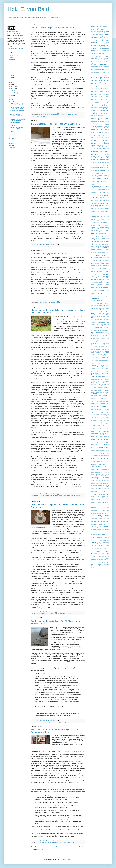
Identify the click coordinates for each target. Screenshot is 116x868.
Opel (97, 357)
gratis (98, 549)
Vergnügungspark (105, 501)
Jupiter (105, 243)
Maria (107, 302)
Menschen (93, 310)
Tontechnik (104, 484)
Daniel (101, 123)
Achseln (102, 30)
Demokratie (94, 126)
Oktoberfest (106, 356)
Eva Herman (105, 155)
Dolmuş (98, 137)
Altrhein (107, 39)
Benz (92, 76)
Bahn (42, 303)
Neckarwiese (94, 338)
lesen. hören (103, 552)
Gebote (107, 185)
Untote (92, 495)
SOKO (105, 413)
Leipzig (107, 284)
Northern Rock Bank (100, 350)
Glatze (107, 199)
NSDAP (92, 327)
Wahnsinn (106, 515)
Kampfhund (93, 246)
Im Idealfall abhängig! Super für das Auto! (50, 254)
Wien (103, 528)
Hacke (92, 208)
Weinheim (97, 523)
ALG (102, 26)
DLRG (105, 120)
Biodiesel (107, 82)
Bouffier (40, 115)
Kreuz (95, 273)
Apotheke (106, 45)
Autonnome (106, 58)
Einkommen (93, 144)
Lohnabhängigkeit (105, 287)
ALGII (107, 26)
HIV (105, 207)
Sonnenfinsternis (94, 444)
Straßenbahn (35, 497)
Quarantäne (98, 386)
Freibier (103, 170)
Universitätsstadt (94, 491)
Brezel (104, 95)
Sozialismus (69, 842)
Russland (106, 411)
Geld (107, 186)
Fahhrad (53, 495)
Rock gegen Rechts (104, 405)
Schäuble (93, 430)
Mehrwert (107, 307)
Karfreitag (93, 249)
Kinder (97, 256)
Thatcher (107, 479)
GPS (108, 182)
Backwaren (104, 63)
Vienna (92, 512)
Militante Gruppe (101, 315)
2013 (11, 80)
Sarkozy (107, 416)
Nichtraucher (94, 343)
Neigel (97, 340)
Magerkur (107, 294)
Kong (107, 267)
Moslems (97, 320)
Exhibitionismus (94, 156)
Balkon (107, 68)
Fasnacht (93, 161)
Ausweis (92, 58)
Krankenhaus (54, 246)
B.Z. (105, 60)
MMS (105, 292)
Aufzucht (101, 55)
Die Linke (102, 132)
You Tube (93, 538)
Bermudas (106, 77)
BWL (107, 61)
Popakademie (105, 376)
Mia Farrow (98, 312)
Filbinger (104, 166)
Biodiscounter (94, 84)
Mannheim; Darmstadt (104, 299)
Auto (40, 303)
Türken (92, 488)
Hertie (98, 219)
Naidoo (101, 329)
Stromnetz (106, 465)
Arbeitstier (99, 52)
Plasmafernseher (105, 373)
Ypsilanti (97, 538)
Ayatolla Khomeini (100, 60)
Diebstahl (107, 133)
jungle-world (12, 59)
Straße (92, 465)
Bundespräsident (104, 99)
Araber (95, 47)
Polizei (97, 376)
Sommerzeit (93, 443)
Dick (108, 131)
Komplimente (98, 267)
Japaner (102, 235)
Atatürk (107, 53)
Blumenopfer (93, 88)
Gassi (101, 183)
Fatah (103, 161)
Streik (103, 465)
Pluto (105, 375)
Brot (102, 96)
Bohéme (107, 90)
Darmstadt (106, 123)
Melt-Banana (102, 308)
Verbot (102, 498)
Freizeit (107, 172)
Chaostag (93, 112)
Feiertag (99, 163)
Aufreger (96, 55)
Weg (104, 520)
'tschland (93, 26)
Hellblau (101, 218)
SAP (95, 413)
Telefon (69, 614)
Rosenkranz (102, 408)
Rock (99, 405)
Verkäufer (106, 503)
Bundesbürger (94, 99)
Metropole (93, 312)
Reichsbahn (93, 398)
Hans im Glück (103, 211)
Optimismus (93, 359)
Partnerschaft (93, 365)
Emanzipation (97, 145)
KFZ (65, 495)
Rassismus (106, 391)
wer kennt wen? (98, 561)
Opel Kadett (102, 357)
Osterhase (96, 361)
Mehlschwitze (102, 307)
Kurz (99, 278)
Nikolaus (92, 345)
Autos (92, 60)
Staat (92, 455)
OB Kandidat (106, 351)
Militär (107, 315)
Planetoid (97, 373)
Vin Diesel (100, 512)
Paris (107, 362)
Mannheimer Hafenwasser (96, 301)
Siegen (101, 436)
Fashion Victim (105, 159)
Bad (108, 63)
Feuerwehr (93, 166)
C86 (96, 106)
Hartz (96, 213)
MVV (94, 294)
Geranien (93, 191)
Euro (92, 155)
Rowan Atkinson (94, 410)
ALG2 (104, 27)
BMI (99, 61)
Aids (92, 33)
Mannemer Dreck (103, 297)
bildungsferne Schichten (96, 544)
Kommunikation (47, 614)
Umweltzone (106, 488)
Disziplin (99, 136)
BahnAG (102, 66)
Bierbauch (95, 80)
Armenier (104, 52)
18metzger (12, 63)
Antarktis (99, 44)
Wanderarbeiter (94, 518)
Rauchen (102, 392)
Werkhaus (107, 525)
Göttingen (93, 207)
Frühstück (93, 177)
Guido (96, 205)
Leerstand (106, 283)
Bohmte (103, 90)
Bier (92, 80)
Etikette (107, 153)
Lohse (92, 289)
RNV (102, 388)
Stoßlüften (96, 463)
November (13, 88)
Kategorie (103, 253)
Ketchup (92, 256)
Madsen (103, 294)
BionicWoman (94, 85)
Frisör (96, 175)
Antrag (99, 45)
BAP (108, 60)
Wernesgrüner (94, 526)
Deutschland (100, 131)
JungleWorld (94, 243)
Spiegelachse (93, 452)
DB (97, 120)
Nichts (98, 343)
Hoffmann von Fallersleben (99, 223)
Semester (102, 433)
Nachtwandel (93, 329)
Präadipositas (106, 383)
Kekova (107, 254)
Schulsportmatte (94, 425)
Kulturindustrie (99, 275)
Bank (103, 69)
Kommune (93, 265)
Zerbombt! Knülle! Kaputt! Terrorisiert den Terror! (53, 27)
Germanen (106, 191)
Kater (107, 253)
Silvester (97, 438)
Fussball (107, 177)
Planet (92, 373)
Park (92, 364)
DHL (102, 120)
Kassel (107, 251)
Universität (106, 490)
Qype (95, 388)
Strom (39, 497)
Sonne (107, 443)
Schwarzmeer (94, 427)
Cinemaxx (99, 115)
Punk (102, 384)
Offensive (93, 356)
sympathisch (93, 560)
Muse (104, 321)
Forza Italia (41, 842)
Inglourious (93, 232)
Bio (103, 82)
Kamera (107, 245)
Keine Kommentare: (51, 113)
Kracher (95, 272)
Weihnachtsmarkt (105, 522)
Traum (104, 485)
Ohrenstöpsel (99, 356)
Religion (102, 400)
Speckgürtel (93, 451)
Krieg (98, 273)
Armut (107, 52)
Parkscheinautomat (97, 364)
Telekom (107, 476)
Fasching (99, 159)
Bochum (104, 88)
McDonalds (106, 305)
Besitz (102, 79)
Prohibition (93, 381)
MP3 (107, 292)
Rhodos (100, 403)
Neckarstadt (106, 335)
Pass (101, 365)
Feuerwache (106, 164)
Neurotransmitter (94, 342)
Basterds (107, 71)
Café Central (93, 107)
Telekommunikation (95, 477)
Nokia (95, 346)
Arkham (40, 246)
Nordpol (97, 348)
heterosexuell (94, 550)
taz (97, 560)
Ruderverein (93, 411)
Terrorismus (106, 477)
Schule (107, 424)
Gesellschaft (99, 194)
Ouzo (107, 361)
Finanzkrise (102, 167)
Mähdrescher (93, 326)
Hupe (101, 227)
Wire (107, 530)
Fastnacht (98, 161)
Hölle (98, 229)
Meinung (96, 308)
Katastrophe (93, 253)
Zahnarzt (101, 538)
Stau (108, 457)
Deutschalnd (99, 128)
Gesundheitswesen (95, 196)
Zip (97, 539)
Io (99, 234)
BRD (44, 115)
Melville (107, 308)
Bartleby (103, 71)
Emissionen (103, 145)
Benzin (46, 303)
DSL (108, 120)
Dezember (13, 86)
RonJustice (106, 406)
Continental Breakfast (104, 117)
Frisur (92, 175)
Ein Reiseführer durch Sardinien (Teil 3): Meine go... (17, 116)
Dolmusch (93, 137)
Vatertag (92, 496)
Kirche (95, 257)
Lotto (101, 289)
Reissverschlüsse (94, 400)
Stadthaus (102, 455)
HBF (102, 207)
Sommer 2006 (99, 441)
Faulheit (107, 161)
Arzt (100, 53)
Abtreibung (104, 28)
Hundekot (93, 227)
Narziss (96, 331)
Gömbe (107, 205)
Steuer (59, 614)
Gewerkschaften (54, 842)
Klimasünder (99, 261)
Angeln (104, 42)
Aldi (91, 34)
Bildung (93, 82)
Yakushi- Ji (102, 536)
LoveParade (93, 290)
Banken (107, 69)
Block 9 (107, 85)
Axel (95, 60)
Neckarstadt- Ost (96, 337)
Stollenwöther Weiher (104, 462)
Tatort (103, 474)
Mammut (107, 295)
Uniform (99, 490)
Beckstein (104, 72)
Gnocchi (99, 202)
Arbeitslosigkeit (94, 50)
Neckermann (106, 339)
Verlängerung (46, 116)
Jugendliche (93, 241)
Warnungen (106, 518)
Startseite (58, 847)
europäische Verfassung (96, 547)
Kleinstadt (93, 261)
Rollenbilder (93, 406)
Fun (100, 177)
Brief (96, 96)
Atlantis (92, 55)
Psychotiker (93, 384)
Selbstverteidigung (95, 433)
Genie (107, 189)
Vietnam (96, 512)
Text (98, 479)
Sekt (99, 432)
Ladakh (100, 279)
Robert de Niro (94, 405)
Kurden (98, 276)
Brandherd (93, 93)
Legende (92, 284)
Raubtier (97, 392)
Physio (99, 372)
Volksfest (99, 514)
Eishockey (106, 144)
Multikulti (100, 321)
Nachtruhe (106, 327)
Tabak (104, 471)
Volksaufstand (94, 514)
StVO (107, 454)
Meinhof (69, 495)
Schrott (80, 495)
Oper (107, 357)
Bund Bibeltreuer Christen (102, 98)
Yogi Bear (107, 536)
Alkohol (107, 34)
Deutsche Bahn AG (97, 129)
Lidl (96, 287)
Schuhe (103, 424)
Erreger (107, 150)
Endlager (49, 722)
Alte (108, 36)
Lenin (103, 286)
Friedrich (101, 174)
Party (98, 365)
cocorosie (104, 544)
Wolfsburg (107, 533)
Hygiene (92, 229)
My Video (96, 324)
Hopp (94, 224)
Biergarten (100, 80)
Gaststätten (93, 185)
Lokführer (96, 289)
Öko (108, 563)
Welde (101, 523)
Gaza (100, 185)
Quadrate (93, 386)
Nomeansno (101, 346)
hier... (32, 264)
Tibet (102, 482)
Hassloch (107, 213)
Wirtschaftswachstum (95, 533)
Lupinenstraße (94, 292)
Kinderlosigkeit (103, 256)
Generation (103, 189)
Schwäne (100, 429)
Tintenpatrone (106, 482)
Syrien (97, 469)
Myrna (107, 324)
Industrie (107, 230)
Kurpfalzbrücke (105, 276)
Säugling (107, 469)
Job (108, 237)
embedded (100, 545)
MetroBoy (106, 310)
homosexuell (101, 550)
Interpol (96, 234)
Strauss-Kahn (64, 614)
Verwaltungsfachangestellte (96, 509)
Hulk (50, 246)
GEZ (101, 181)
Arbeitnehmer (94, 49)
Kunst (107, 275)
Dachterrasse (101, 122)
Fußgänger (61, 495)
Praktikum (98, 378)
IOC (106, 229)
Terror (41, 116)
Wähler (104, 534)
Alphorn (105, 36)
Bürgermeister (94, 104)
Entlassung (93, 148)
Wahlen (93, 515)
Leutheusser (68, 115)
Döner (95, 140)
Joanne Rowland (102, 237)
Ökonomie (99, 564)
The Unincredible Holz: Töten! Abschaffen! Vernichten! (56, 124)
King (108, 256)
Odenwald (93, 354)
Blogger (70, 860)
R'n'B (98, 388)
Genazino (107, 188)
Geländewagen (94, 188)
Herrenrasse (94, 219)
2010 (11, 141)
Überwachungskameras (104, 566)
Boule (107, 92)
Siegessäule (106, 436)
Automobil (100, 58)
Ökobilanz (93, 564)
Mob (108, 316)
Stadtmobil (106, 455)
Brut (104, 96)
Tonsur (100, 484)
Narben (92, 331)
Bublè (107, 96)
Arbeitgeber (105, 47)
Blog (97, 87)
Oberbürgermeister (101, 353)
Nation (99, 330)
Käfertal (101, 278)
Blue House (102, 87)
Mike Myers (105, 313)
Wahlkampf (100, 515)
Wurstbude (93, 534)
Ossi (92, 361)
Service (97, 435)
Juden (107, 240)
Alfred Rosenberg (100, 34)
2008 (11, 145)
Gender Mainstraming (96, 189)
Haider (96, 208)
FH (105, 156)
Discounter (93, 136)
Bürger (107, 102)
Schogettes (93, 422)
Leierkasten (100, 284)
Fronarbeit (100, 175)
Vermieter (93, 504)
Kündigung (93, 279)
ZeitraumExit (106, 538)
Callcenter (107, 107)
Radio (59, 246)
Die (91, 132)
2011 (11, 84)
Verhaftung (93, 503)
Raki (92, 391)
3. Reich (97, 26)
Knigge (101, 262)
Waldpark (97, 517)
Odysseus (100, 354)
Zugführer (107, 539)
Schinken (93, 419)
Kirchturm (93, 259)
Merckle (97, 310)
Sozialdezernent (105, 446)
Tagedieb (93, 473)
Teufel (96, 479)
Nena (103, 340)
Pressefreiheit (101, 380)
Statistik (104, 457)
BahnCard (107, 66)
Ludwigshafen (101, 290)
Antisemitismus (94, 45)
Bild (108, 80)
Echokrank (106, 140)
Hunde (99, 226)
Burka (99, 101)
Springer (103, 454)
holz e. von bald (14, 31)
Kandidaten (93, 248)
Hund (103, 224)
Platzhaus (101, 375)
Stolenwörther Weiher (103, 460)
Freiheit (96, 172)
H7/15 (100, 207)
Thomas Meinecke (97, 482)
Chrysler (92, 115)
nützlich (107, 555)
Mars (98, 304)
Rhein (107, 402)
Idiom (92, 230)
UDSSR (96, 488)
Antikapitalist (106, 44)
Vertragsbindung (105, 506)
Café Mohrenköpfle (100, 107)
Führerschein (93, 182)
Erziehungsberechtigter (95, 153)
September (13, 93)
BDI (97, 61)
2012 (11, 82)
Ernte (103, 150)
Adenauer (107, 30)
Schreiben (106, 422)
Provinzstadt (99, 383)
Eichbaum (99, 142)
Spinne (101, 452)
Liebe (99, 287)
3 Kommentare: (50, 612)
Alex (94, 34)
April (12, 132)
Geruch (99, 193)
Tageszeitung (98, 473)
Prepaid (92, 380)
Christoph (98, 114)
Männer (99, 326)
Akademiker (96, 33)
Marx (101, 304)
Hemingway (106, 218)
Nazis (75, 115)
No (95, 345)
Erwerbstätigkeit (94, 151)
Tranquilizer (100, 485)
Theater (92, 480)
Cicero (96, 115)
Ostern (100, 361)
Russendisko (100, 411)
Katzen (102, 254)
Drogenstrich (94, 139)
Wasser (92, 520)
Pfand (72, 722)
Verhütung (97, 503)
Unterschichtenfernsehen (96, 493)
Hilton (104, 219)
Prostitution (106, 381)
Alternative (98, 39)
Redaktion (93, 397)
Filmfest (92, 167)
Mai (12, 102)
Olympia (93, 357)
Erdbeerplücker (99, 148)
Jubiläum (102, 240)
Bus (46, 495)
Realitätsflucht (105, 395)
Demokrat (106, 125)
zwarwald (11, 61)
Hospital (97, 224)
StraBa (101, 463)
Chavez (97, 112)
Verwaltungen (105, 507)
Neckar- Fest (95, 334)
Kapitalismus (105, 248)
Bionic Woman (104, 84)
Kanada (103, 246)
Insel (62, 722)
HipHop (96, 221)
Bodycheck (98, 90)
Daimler (107, 122)
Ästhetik (100, 563)
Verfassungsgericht (95, 501)
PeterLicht (95, 370)
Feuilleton (98, 166)
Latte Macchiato (94, 283)
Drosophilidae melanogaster (103, 139)
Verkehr (43, 497)
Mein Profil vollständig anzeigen (15, 49)
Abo (100, 28)
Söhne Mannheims (95, 471)
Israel (104, 233)
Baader (43, 495)
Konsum (96, 270)
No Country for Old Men (102, 345)
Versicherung (106, 504)
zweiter (92, 563)
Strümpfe (93, 466)
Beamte (95, 72)
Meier (92, 308)
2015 (11, 76)
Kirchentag (106, 257)
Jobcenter (93, 238)
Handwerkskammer (95, 210)
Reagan (100, 395)
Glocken (107, 200)
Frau (96, 170)
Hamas (107, 208)
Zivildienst (101, 539)
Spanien (93, 449)
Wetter (99, 528)
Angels (107, 42)
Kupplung (93, 276)
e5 (96, 545)
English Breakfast (95, 147)
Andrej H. (100, 42)
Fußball (99, 178)
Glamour (101, 199)
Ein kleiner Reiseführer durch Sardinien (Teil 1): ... (18, 128)
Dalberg (92, 123)
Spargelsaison (99, 449)
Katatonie (99, 253)
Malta (96, 295)
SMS (102, 413)
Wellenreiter (106, 523)
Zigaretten (93, 539)
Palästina (101, 362)
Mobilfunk (93, 318)
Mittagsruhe (98, 316)
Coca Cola (93, 117)
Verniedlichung (99, 504)
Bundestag (93, 101)
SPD (107, 413)
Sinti (101, 438)
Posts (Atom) (40, 850)
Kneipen (97, 262)
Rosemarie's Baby (95, 408)
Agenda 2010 (96, 31)
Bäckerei (107, 101)
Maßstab (96, 305)
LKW (97, 279)
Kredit (92, 273)
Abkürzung (96, 28)
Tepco (68, 246)
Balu (100, 69)
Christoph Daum (105, 114)
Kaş (104, 254)
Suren (101, 468)
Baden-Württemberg (103, 65)
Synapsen (93, 469)
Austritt (100, 57)
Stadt (95, 455)
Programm (106, 380)
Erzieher (101, 151)
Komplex (92, 267)
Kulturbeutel (93, 275)
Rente (107, 400)
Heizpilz (97, 218)
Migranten (93, 313)
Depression (106, 126)
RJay (100, 388)
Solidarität (106, 439)
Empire (107, 145)
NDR (108, 326)
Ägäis (96, 563)
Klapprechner (101, 259)
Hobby (104, 221)
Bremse (100, 95)
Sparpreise (106, 449)
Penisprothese (105, 367)
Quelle (102, 386)
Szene (103, 469)
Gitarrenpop (93, 199)
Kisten (97, 259)
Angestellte (93, 44)
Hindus (92, 221)
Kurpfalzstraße (94, 278)
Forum (102, 169)
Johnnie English (105, 238)
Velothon (37, 292)
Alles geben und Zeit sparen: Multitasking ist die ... (17, 120)
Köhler (107, 278)
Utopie (100, 495)
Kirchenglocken (100, 257)
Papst (105, 362)
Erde (104, 148)
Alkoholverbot (93, 36)
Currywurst (93, 120)
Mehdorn (96, 307)
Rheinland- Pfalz (94, 403)
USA (99, 488)
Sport (107, 452)
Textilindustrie (102, 479)
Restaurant (102, 402)
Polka (100, 376)
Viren (104, 512)
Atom (44, 246)
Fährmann (106, 180)
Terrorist (92, 479)
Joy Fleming (94, 240)
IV (108, 229)
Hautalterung (98, 215)
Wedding (101, 520)
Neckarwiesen (100, 339)
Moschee (93, 320)
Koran (92, 271)
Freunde (97, 174)
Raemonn (96, 389)
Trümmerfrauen (101, 487)
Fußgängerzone (94, 180)
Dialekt (105, 131)
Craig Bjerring (100, 118)
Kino (92, 257)
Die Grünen (96, 132)
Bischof (99, 85)
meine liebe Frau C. (96, 555)
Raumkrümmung (94, 395)
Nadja (98, 329)
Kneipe (92, 262)
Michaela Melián (105, 312)
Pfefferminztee (101, 370)
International (106, 232)
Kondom (104, 267)
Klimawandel (106, 260)
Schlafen (102, 419)
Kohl (107, 262)
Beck (98, 72)
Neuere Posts (35, 847)
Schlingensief (93, 421)
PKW (97, 362)
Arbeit (99, 47)
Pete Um (104, 368)
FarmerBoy (93, 159)
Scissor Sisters (103, 430)
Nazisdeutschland (100, 332)
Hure (103, 227)
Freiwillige (102, 172)
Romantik (101, 406)
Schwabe (100, 425)
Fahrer (57, 495)
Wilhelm (107, 528)
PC (95, 362)
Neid (94, 340)
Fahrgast (97, 158)
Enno (100, 147)
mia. (104, 555)
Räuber (92, 413)
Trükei (96, 487)
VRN (107, 495)
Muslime (100, 323)
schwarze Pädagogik (104, 558)
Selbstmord (106, 432)
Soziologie (106, 447)
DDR (99, 120)
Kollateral (97, 264)
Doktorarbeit (106, 136)
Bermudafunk (99, 77)
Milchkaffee (93, 315)
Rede (97, 397)
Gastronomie (106, 183)
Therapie (103, 480)
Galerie (97, 183)
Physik (95, 372)
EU (103, 140)
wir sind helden (105, 561)
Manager (93, 297)
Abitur (92, 28)
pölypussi (11, 69)
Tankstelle (106, 473)
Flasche (53, 722)
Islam (101, 233)
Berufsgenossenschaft (95, 79)
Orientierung (99, 359)
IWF (42, 614)
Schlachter (97, 419)
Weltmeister (93, 525)
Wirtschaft (58, 303)
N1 (105, 326)
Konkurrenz (99, 268)
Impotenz (96, 230)
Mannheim (95, 299)
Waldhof (92, 517)
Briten (99, 96)
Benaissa (93, 74)
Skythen (104, 438)
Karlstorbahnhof (100, 249)
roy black (96, 558)
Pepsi (92, 368)
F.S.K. (99, 156)
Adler (92, 31)
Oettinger (106, 354)
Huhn (100, 224)
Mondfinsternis (106, 318)
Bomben (101, 92)
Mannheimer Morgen (101, 302)
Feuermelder (101, 164)
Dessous (92, 128)
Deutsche (106, 128)
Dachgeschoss (94, 122)
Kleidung (107, 259)
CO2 (102, 106)
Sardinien (76, 495)
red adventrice (12, 65)
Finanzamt (97, 167)
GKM (104, 182)
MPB (92, 294)
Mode (98, 318)
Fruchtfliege (106, 175)
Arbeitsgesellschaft (104, 49)
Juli (12, 97)
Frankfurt (93, 170)
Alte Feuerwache (95, 37)
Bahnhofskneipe (98, 68)
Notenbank (106, 350)
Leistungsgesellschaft (96, 286)
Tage (108, 471)
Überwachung (94, 566)
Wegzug (92, 522)
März (12, 134)
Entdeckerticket (105, 147)
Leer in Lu (101, 283)
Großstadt (106, 204)
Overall (92, 362)
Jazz (105, 235)
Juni (12, 99)
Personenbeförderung (98, 368)
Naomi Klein (106, 329)
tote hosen (101, 560)
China (107, 112)
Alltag (102, 36)
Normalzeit (102, 348)
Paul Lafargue (94, 367)
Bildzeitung (98, 82)
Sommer (93, 441)
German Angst (99, 191)
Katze (99, 254)
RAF (72, 495)
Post (75, 722)
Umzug (92, 490)
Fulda (97, 177)
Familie (107, 158)
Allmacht (98, 36)
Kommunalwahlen (104, 264)
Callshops (93, 109)
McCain (101, 305)
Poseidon (93, 378)
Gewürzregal (106, 197)
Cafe (107, 106)
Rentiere (92, 402)
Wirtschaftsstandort (104, 531)
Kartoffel (103, 251)
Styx (92, 468)
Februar (13, 136)
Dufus (92, 140)
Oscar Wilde (105, 359)
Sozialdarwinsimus (94, 446)
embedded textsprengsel (15, 55)
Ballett (98, 69)
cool (108, 544)
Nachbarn (97, 327)
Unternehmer (106, 491)
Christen (93, 114)
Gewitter (101, 197)
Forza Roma (47, 842)
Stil (96, 458)
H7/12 (97, 207)
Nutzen (101, 351)
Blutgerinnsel (99, 88)
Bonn (105, 92)
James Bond (97, 235)
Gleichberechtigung (95, 200)
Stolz (92, 463)
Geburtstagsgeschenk (96, 186)
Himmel (107, 219)
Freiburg (107, 170)
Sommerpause (106, 441)
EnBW (47, 246)
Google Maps (105, 202)
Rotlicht (107, 408)
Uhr (103, 488)
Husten (107, 227)
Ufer (101, 488)
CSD (105, 106)
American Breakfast (95, 41)
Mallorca (92, 295)
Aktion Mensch (102, 33)
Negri (92, 340)
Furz (103, 177)
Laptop (107, 281)
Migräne (99, 313)
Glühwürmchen (94, 202)
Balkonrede (93, 69)
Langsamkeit (102, 281)
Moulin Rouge (102, 320)
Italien (106, 234)
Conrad (98, 117)
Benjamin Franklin (105, 74)
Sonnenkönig (106, 444)
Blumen (107, 87)
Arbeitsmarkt (106, 50)
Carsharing (93, 110)
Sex (101, 435)
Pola (108, 375)
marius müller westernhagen (102, 553)
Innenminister (57, 115)
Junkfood (99, 243)
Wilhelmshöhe (94, 530)
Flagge (96, 169)
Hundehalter (106, 226)
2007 (11, 148)
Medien (92, 307)
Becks (101, 72)
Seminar (107, 433)
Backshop (99, 63)
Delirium (101, 125)
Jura (108, 243)
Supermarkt (96, 468)
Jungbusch (106, 241)
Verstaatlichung (94, 506)
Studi (103, 466)
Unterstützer (106, 493)
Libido (107, 286)
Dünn (98, 140)
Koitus (92, 264)
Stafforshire (100, 457)
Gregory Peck (96, 204)
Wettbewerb (93, 528)
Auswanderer (106, 57)
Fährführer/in (101, 180)
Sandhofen (102, 416)
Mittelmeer (103, 316)
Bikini (105, 80)
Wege (107, 520)
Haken (99, 208)
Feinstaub (104, 163)
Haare (107, 207)
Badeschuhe (93, 66)
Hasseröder (101, 213)
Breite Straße (94, 95)
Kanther (98, 248)
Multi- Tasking (54, 614)
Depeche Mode (100, 126)
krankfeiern (97, 552)
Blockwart (93, 87)
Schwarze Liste (105, 425)
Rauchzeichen (106, 394)
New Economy (104, 342)
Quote (92, 387)
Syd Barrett (106, 468)
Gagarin (92, 183)
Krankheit (106, 271)
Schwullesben (94, 429)
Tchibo (97, 476)
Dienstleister (94, 134)
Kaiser (99, 245)
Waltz (101, 517)
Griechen (102, 204)
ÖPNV (104, 563)
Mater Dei (105, 304)
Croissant (106, 118)
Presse (96, 380)
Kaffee (95, 245)
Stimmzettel (93, 460)
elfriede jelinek (12, 57)
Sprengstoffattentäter (95, 454)
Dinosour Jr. (106, 134)
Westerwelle (105, 526)
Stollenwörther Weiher (95, 462)
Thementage (97, 480)
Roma (97, 406)
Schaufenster (93, 417)
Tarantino (93, 474)
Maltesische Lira (101, 295)
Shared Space (94, 436)
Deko (97, 125)
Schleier (107, 419)
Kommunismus (106, 265)
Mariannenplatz (94, 304)
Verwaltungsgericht (95, 510)
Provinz (92, 383)
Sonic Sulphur (101, 443)
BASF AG (93, 61)
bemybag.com (12, 67)
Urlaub (74, 842)
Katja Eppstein (94, 254)
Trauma (107, 485)
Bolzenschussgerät (95, 91)
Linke (72, 115)
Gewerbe (106, 196)
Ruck (107, 410)
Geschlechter (106, 193)
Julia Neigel (100, 241)
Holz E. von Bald (28, 9)
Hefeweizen (106, 215)
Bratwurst (99, 93)
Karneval (107, 249)
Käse (104, 278)
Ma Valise (98, 294)
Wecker (97, 520)
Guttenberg (102, 205)
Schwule (107, 427)
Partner (107, 364)
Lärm (102, 292)
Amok (103, 41)
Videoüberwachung (104, 510)
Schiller (103, 417)
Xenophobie (97, 536)
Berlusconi (44, 722)
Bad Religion (94, 65)
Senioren (93, 435)
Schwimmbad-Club (101, 427)
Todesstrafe (93, 484)
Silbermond (93, 438)
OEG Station (93, 353)
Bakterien (104, 68)
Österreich (106, 564)
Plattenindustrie (94, 375)
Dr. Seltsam (105, 137)
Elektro (49, 495)
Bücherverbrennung (95, 103)
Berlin (49, 303)
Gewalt (101, 196)
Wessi (99, 526)
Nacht (102, 327)
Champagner (102, 110)
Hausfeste (93, 215)
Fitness (92, 169)
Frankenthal (106, 169)
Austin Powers (94, 57)
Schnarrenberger (35, 116)
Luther (99, 292)
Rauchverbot (94, 394)
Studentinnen (98, 466)
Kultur (107, 273)
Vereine (107, 499)
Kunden (104, 275)
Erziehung (106, 151)
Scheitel (99, 417)
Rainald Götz (102, 389)
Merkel (102, 310)
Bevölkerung (106, 79)
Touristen (95, 485)
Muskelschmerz (94, 323)
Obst (107, 353)
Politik (93, 376)
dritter (92, 545)
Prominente (99, 381)
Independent (101, 230)
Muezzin (107, 320)
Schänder (107, 429)
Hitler (99, 221)
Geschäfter (93, 194)
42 (100, 27)
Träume (92, 487)
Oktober (13, 91)
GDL (98, 181)
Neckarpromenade (95, 335)
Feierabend (93, 163)
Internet (93, 233)
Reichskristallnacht (105, 398)
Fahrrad (102, 158)
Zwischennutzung (94, 541)
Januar (12, 138)
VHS (104, 495)
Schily (107, 417)
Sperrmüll (98, 451)
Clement (107, 115)
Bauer (92, 72)
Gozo (92, 204)
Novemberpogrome (95, 351)
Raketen (107, 389)
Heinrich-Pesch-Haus (101, 216)
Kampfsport (98, 246)
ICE (104, 229)
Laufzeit (63, 115)
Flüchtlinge (58, 722)
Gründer (92, 205)
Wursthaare (99, 534)
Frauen (99, 170)
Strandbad (106, 463)
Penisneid (99, 367)
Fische (107, 167)
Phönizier (103, 372)
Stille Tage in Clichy (103, 458)
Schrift (100, 424)
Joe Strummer (99, 238)
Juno (102, 243)
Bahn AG (98, 66)
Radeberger (106, 388)
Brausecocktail (106, 93)
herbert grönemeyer (104, 549)
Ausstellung (106, 55)
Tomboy (97, 484)
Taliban (102, 473)
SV (91, 414)
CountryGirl (93, 118)
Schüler (98, 430)
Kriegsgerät (102, 273)
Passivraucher (106, 365)
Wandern (100, 518)
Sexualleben (106, 435)
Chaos (107, 110)
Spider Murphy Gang (104, 451)
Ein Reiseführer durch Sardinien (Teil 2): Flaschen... (16, 124)
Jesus (96, 237)
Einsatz (99, 144)
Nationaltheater (105, 330)
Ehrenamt (93, 142)
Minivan (92, 316)
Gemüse (101, 188)
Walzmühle (106, 517)
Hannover (98, 211)
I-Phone (101, 229)
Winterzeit (104, 530)
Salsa (97, 416)
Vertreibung (93, 507)
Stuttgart (107, 466)
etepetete (107, 545)
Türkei (107, 487)
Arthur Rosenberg (95, 53)
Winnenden (99, 530)
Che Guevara (102, 112)
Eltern (92, 145)
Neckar (107, 332)
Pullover (99, 384)
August (12, 95)
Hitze (102, 221)
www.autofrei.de (61, 297)
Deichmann (93, 125)
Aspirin (103, 53)
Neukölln (106, 340)
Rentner (97, 402)
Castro (97, 110)
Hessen (101, 219)
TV (101, 471)
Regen (107, 397)
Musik (107, 321)
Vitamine (107, 512)
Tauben (107, 474)
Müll (69, 722)
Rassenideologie (98, 391)
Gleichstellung (102, 200)
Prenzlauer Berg (105, 378)
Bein (108, 72)
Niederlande (103, 343)
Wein (92, 523)
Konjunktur (93, 268)
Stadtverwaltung (94, 457)
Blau (103, 85)
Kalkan (103, 245)
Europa (97, 155)
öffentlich (93, 567)
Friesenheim (106, 174)
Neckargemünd (105, 334)
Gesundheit (106, 194)
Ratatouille (93, 392)
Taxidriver (93, 476)
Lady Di (104, 279)
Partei (103, 364)
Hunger (97, 227)
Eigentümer (106, 142)
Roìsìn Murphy (102, 410)
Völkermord (104, 514)
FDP (49, 115)
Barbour (92, 71)
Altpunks (103, 39)
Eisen (102, 144)
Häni (95, 229)
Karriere (93, 251)
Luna (108, 290)
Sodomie (100, 439)
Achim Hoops (97, 30)
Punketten (107, 384)
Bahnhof (93, 68)
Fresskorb (93, 174)
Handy (100, 210)
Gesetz (52, 115)
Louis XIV (106, 289)
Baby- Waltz (93, 63)
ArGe (92, 47)
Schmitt (100, 421)
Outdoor (104, 361)
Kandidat (107, 246)
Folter (99, 169)
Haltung (103, 208)
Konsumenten (102, 270)
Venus (98, 496)
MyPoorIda (101, 324)
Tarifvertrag (98, 474)
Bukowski (93, 98)
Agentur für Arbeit (104, 31)
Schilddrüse (64, 246)
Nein (100, 340)
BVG (105, 61)
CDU (46, 115)
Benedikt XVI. (98, 74)
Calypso (99, 109)
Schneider (107, 421)
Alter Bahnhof (103, 37)
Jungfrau (66, 722)
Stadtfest (98, 455)
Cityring (103, 115)
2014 (11, 78)
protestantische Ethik (96, 556)
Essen (103, 153)
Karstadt (98, 251)
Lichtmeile (93, 287)
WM (108, 514)
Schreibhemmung (94, 424)
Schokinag (100, 422)
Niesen (107, 343)
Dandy (97, 123)
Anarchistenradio (95, 42)
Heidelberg (93, 216)
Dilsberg (99, 134)
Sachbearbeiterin (96, 414)
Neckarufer (106, 337)
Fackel (107, 156)
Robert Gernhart (105, 403)
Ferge (95, 164)
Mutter (104, 323)
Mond (101, 318)
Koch (104, 262)
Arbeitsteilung (93, 52)
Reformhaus (102, 397)
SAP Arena (98, 413)
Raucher (107, 392)
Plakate (107, 372)
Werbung (100, 525)
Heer (102, 215)
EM (101, 140)
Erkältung (98, 150)
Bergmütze (99, 76)
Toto (92, 485)
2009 (11, 143)
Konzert (107, 270)
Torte (108, 484)
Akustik (107, 33)
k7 (105, 550)
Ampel (107, 41)
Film (108, 166)
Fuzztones (93, 178)
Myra (105, 324)
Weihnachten (97, 522)
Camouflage (106, 109)
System (100, 469)
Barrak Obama (98, 71)
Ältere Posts (82, 847)
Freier (92, 172)
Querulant (107, 386)
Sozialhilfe (93, 447)
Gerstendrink (93, 193)
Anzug (103, 45)
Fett (97, 164)
